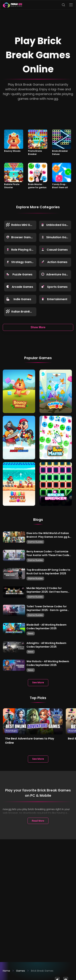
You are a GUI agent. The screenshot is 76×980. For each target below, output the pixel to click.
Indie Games (19, 299)
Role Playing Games (21, 250)
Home (6, 971)
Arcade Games (20, 287)
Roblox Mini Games (21, 225)
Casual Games (54, 250)
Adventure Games (56, 274)
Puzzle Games (19, 274)
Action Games (54, 262)
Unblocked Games (56, 225)
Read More (38, 821)
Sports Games (54, 287)
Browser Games (20, 237)
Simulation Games (56, 237)
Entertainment (54, 299)
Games (21, 971)
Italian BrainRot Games (21, 312)
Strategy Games (20, 262)
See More (38, 682)
